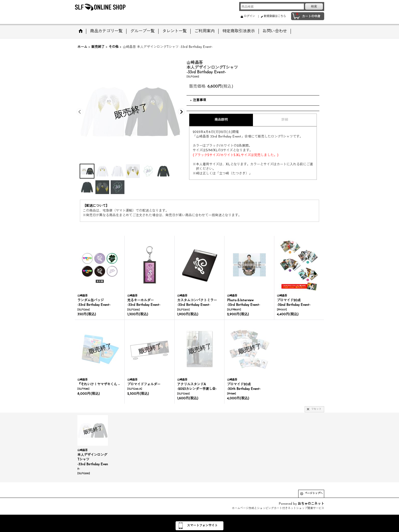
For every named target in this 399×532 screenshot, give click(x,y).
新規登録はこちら (275, 16)
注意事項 (199, 100)
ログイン (249, 16)
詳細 (285, 120)
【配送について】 (96, 206)
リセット (316, 409)
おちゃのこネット (311, 504)
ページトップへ (314, 493)
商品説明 (221, 120)
